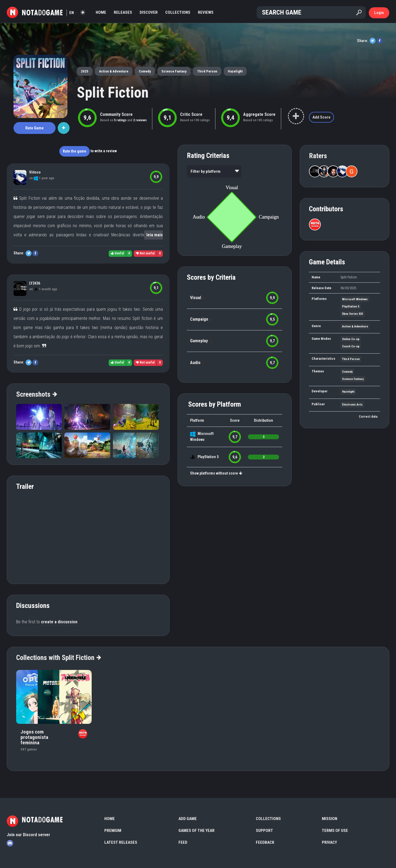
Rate (35, 128)
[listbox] (214, 171)
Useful (117, 253)
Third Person (207, 71)
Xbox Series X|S (353, 314)
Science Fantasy (174, 71)
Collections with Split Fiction (58, 658)
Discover (149, 12)
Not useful (145, 253)
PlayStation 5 (208, 457)
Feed (183, 842)
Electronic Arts (352, 405)
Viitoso (35, 172)
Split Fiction (113, 92)
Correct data (368, 417)
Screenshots (36, 394)
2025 (85, 71)
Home (101, 12)
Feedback (265, 842)
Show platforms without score (216, 473)
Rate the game (75, 151)
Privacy (329, 842)
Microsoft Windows (355, 299)
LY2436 (35, 283)
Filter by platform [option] (206, 171)
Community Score (116, 114)
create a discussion (59, 622)
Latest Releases (121, 842)
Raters (318, 156)
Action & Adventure (114, 71)
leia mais (155, 235)
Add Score (321, 117)
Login (379, 13)
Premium (113, 831)
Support (264, 831)
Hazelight (235, 71)
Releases (123, 12)
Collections (178, 12)
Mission (330, 819)
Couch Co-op (351, 346)
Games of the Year (197, 831)
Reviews (206, 12)
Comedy (145, 71)
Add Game (188, 819)
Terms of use (335, 831)
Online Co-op (351, 339)
